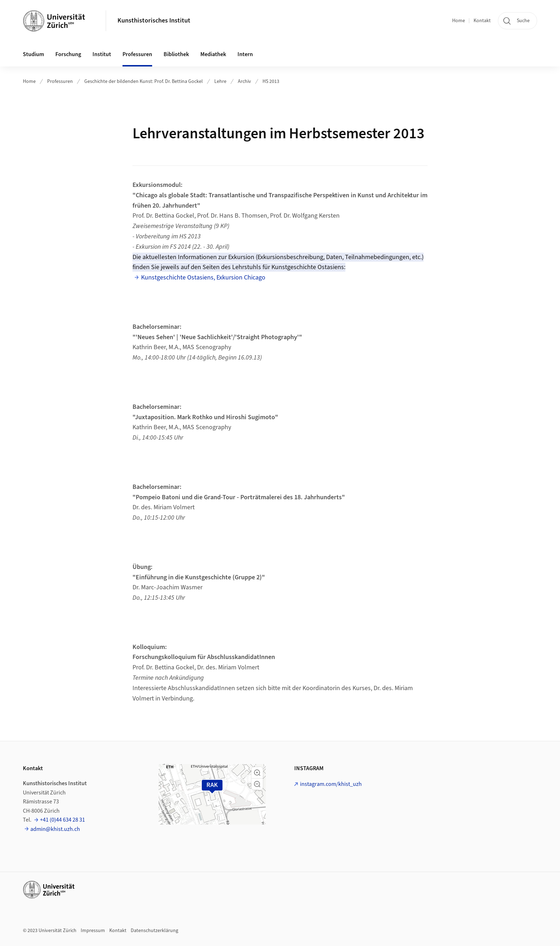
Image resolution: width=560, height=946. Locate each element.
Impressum (93, 931)
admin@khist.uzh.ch (55, 829)
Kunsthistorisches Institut (154, 21)
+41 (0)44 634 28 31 (62, 820)
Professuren (60, 81)
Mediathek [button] (213, 54)
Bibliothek (176, 54)
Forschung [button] (68, 54)
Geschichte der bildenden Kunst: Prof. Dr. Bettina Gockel (144, 81)
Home (459, 21)
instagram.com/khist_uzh (331, 784)
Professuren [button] (137, 54)
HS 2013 (271, 81)
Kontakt (482, 21)
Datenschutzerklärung (154, 931)
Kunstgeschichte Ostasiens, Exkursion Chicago (203, 278)
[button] (257, 773)
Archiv (244, 81)
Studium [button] (33, 54)
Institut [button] (102, 54)
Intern (245, 54)
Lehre (220, 81)
